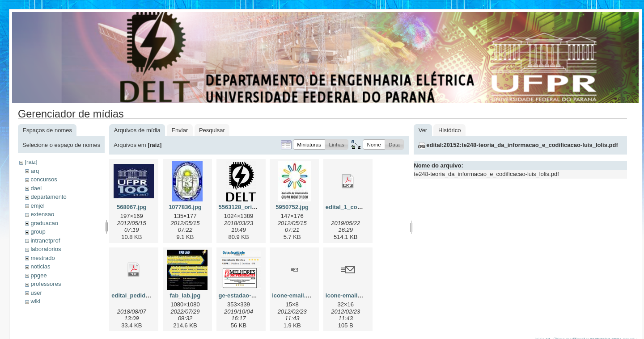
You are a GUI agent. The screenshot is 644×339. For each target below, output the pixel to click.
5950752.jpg (292, 207)
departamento (48, 197)
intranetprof (45, 241)
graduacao (44, 223)
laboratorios (46, 249)
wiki (35, 301)
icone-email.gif (292, 295)
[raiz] (31, 162)
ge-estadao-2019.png (248, 295)
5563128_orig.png (243, 207)
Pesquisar (212, 130)
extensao (42, 214)
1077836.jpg (185, 207)
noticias (40, 266)
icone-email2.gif (347, 295)
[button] (309, 144)
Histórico (450, 130)
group (38, 232)
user (36, 293)
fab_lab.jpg (185, 295)
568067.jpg (132, 207)
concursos (44, 179)
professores (46, 284)
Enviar (180, 130)
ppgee (38, 275)
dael (36, 188)
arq (35, 171)
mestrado (42, 258)
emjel (37, 206)
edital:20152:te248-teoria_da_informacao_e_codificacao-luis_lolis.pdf (522, 145)
